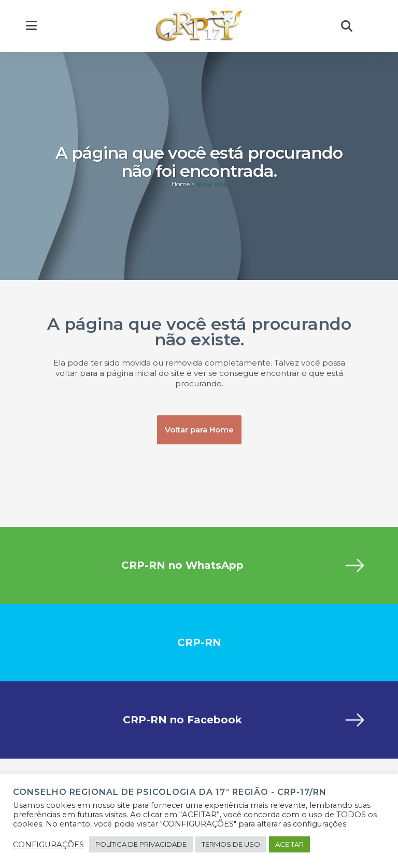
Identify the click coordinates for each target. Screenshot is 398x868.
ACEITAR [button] (289, 844)
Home (181, 184)
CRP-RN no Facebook (182, 720)
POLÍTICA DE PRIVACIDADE (141, 844)
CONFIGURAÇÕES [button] (48, 845)
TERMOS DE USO (231, 844)
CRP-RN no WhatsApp (182, 565)
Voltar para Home (199, 430)
